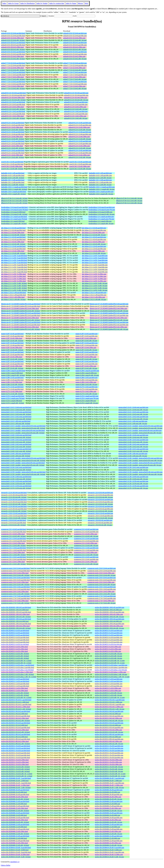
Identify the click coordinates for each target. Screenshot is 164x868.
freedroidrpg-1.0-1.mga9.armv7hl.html (14, 219)
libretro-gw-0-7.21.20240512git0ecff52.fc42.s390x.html (20, 327)
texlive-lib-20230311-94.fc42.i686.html (14, 714)
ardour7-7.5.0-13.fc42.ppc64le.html (13, 84)
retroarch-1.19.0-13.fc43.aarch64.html (14, 513)
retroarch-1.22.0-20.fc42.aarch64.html (14, 506)
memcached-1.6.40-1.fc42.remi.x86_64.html (16, 447)
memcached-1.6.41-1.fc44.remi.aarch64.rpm (133, 407)
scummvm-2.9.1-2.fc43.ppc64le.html (14, 541)
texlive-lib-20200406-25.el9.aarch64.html (15, 801)
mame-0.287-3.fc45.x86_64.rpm (86, 341)
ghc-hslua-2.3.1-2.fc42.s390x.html (13, 251)
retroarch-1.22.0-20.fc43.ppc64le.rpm (100, 502)
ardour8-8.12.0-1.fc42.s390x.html (12, 116)
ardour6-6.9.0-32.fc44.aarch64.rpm (75, 33)
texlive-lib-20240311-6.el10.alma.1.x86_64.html (17, 674)
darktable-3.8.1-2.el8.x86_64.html (13, 185)
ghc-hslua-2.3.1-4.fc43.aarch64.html (13, 237)
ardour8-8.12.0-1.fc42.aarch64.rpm (76, 111)
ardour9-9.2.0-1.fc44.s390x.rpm (79, 137)
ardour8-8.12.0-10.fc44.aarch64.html (14, 93)
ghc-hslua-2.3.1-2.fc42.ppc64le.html (13, 249)
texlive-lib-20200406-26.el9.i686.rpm (107, 792)
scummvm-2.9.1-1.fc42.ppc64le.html (14, 550)
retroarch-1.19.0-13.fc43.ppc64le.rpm (100, 516)
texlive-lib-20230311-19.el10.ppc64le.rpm (109, 753)
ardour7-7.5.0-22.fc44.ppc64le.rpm (75, 65)
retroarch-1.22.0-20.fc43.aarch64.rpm (100, 500)
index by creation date (57, 3)
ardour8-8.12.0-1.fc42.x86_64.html (13, 118)
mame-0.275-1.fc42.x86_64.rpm (86, 394)
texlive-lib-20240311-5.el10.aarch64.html (15, 679)
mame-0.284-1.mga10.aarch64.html (13, 371)
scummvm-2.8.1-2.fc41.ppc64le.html (14, 559)
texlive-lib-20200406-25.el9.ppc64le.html (15, 806)
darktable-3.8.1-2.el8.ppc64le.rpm (100, 182)
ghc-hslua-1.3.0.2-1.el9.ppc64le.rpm (94, 295)
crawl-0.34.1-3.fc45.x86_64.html (12, 169)
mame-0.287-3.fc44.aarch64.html (12, 343)
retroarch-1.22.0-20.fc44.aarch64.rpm (100, 493)
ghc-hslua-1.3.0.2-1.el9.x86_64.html (13, 299)
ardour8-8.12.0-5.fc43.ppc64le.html (13, 104)
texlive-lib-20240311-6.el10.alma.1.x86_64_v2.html (19, 677)
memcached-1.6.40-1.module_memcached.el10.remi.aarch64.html (23, 458)
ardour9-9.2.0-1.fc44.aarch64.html (13, 132)
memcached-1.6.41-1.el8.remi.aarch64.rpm (133, 421)
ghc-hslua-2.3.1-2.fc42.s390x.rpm (93, 251)
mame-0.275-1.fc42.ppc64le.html (12, 389)
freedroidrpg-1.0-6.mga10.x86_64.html (14, 214)
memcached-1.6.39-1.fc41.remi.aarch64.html (16, 467)
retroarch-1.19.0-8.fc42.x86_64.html (13, 525)
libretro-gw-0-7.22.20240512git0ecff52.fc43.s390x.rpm (108, 318)
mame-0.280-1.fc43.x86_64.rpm (86, 385)
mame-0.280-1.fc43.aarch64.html (12, 378)
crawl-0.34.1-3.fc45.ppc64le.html (12, 164)
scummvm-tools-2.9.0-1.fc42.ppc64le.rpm (102, 589)
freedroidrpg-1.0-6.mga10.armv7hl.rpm (102, 210)
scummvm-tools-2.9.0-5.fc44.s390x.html (15, 573)
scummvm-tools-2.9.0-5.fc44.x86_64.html (15, 575)
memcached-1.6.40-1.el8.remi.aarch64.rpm (133, 454)
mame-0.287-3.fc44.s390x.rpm (86, 348)
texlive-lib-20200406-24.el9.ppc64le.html (15, 818)
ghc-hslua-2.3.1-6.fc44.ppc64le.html (13, 230)
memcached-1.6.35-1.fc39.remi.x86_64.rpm (133, 488)
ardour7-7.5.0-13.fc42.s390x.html (12, 86)
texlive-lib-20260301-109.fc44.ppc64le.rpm (109, 624)
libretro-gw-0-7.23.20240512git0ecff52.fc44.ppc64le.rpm (109, 306)
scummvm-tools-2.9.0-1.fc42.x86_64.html (15, 594)
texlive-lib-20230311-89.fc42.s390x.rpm (108, 741)
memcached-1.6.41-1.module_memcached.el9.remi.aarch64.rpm (140, 430)
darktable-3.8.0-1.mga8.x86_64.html (13, 194)
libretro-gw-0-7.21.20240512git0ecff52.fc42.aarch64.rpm (109, 322)
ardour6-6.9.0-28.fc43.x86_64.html (13, 49)
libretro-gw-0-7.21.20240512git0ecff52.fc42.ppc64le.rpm (109, 325)
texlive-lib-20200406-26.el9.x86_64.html (15, 799)
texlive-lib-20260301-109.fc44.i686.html (15, 621)
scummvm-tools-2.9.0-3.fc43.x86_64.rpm (101, 585)
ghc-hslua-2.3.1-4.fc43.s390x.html (13, 242)
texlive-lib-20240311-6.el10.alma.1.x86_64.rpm (111, 674)
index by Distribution (28, 3)
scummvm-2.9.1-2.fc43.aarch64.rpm (86, 539)
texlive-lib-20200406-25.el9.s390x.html (15, 808)
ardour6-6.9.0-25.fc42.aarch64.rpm (75, 52)
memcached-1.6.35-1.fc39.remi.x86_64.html (16, 488)
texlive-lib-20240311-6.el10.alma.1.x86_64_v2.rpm (112, 677)
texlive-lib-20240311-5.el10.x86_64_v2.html (16, 697)
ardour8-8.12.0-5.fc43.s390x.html (12, 107)
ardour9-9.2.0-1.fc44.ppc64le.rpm (80, 134)
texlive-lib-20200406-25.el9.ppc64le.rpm (109, 806)
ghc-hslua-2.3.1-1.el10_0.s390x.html (13, 274)
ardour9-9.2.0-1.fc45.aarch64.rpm (80, 123)
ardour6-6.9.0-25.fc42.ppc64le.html (13, 54)
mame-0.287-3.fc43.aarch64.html (12, 352)
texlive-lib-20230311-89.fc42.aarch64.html (16, 734)
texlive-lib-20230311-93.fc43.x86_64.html (15, 732)
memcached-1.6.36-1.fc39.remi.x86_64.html (16, 484)
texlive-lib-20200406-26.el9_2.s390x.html (15, 785)
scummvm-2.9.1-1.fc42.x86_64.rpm (86, 555)
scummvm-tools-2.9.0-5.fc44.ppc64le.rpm (102, 571)
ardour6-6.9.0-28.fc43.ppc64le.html (13, 45)
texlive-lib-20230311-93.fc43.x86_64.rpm (109, 732)
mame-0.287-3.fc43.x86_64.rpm (86, 359)
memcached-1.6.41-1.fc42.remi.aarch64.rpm (133, 417)
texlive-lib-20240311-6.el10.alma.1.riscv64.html (17, 670)
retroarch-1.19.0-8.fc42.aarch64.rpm (100, 520)
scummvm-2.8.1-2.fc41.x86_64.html (13, 564)
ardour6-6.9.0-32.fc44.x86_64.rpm (75, 40)
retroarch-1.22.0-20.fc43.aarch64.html (14, 500)
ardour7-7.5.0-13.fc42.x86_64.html (13, 89)
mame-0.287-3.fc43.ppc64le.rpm (86, 354)
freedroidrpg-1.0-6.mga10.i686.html (13, 212)
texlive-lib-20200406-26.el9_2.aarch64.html (16, 778)
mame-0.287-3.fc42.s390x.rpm (86, 366)
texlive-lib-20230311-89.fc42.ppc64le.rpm (109, 739)
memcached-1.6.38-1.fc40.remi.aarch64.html (16, 477)
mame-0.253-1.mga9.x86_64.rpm (87, 403)
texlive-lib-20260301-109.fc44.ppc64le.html (16, 624)
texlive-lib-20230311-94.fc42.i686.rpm (108, 714)
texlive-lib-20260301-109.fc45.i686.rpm (108, 610)
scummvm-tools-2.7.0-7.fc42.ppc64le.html (15, 598)
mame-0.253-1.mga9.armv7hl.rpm (87, 398)
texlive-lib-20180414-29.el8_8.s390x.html (15, 855)
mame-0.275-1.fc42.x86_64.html (12, 394)
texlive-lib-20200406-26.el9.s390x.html (15, 797)
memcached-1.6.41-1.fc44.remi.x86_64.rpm (133, 410)
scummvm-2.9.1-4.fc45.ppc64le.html (14, 532)
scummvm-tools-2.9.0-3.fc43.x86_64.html (15, 585)
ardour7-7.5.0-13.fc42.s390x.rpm (74, 86)
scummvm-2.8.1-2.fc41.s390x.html (13, 562)
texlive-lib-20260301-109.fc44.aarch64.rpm (109, 619)
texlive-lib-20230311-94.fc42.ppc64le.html (16, 716)
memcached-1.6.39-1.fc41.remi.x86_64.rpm (133, 470)
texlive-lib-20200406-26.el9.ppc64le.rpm (109, 794)
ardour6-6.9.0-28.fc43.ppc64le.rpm (75, 45)
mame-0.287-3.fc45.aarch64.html (12, 334)
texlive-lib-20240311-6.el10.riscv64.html (15, 644)
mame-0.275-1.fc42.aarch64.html (12, 387)
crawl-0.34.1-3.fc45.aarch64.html (12, 162)
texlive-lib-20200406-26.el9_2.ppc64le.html (16, 783)
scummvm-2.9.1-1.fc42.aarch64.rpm (86, 548)
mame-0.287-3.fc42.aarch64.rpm (86, 361)
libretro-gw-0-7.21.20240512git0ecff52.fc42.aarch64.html (21, 322)
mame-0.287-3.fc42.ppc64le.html (12, 364)
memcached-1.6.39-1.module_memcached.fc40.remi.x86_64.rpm (140, 474)
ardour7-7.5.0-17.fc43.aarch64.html (13, 72)
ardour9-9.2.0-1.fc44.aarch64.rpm (80, 132)
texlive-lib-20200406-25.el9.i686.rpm (107, 804)
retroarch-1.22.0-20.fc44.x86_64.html (14, 497)
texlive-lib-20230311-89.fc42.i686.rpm (108, 737)
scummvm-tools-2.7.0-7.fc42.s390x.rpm (101, 601)
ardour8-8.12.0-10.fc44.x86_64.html (13, 100)
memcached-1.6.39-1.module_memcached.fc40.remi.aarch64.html (23, 472)
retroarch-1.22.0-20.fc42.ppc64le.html (14, 509)
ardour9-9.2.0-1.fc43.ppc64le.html (13, 144)
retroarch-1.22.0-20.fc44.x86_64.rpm (100, 497)
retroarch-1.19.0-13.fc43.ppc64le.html (14, 516)
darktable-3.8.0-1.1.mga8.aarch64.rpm (102, 187)
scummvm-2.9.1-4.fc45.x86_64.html (13, 536)
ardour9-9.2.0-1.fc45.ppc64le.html (13, 125)
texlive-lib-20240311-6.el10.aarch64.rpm (109, 631)
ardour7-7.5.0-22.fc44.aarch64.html (13, 63)
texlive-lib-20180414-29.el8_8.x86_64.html (16, 857)
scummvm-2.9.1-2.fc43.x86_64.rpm (86, 546)
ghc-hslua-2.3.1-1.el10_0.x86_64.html (14, 283)
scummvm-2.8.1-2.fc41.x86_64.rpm (86, 564)
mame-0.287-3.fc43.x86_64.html (12, 359)
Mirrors (80, 3)
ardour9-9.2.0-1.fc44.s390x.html (12, 137)
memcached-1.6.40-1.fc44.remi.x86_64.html (16, 437)
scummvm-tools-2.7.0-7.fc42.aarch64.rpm (102, 596)
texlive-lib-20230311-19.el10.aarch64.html (16, 746)
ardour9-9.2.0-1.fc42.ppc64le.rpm (80, 153)
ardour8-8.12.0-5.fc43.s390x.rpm (75, 107)
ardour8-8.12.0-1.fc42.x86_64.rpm (76, 118)
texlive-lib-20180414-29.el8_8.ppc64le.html (16, 852)
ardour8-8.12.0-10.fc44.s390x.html (13, 98)
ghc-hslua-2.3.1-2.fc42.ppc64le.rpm (94, 249)
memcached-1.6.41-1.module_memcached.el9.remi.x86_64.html (23, 433)
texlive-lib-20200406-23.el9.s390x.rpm (108, 831)
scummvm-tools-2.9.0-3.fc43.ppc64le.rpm (102, 580)
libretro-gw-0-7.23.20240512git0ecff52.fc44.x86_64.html (20, 311)
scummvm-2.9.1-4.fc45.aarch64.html (14, 529)
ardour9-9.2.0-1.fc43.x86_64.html (13, 148)
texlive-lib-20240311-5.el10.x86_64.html (15, 693)
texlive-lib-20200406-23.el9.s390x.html (15, 831)
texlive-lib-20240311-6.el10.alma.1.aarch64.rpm (111, 665)
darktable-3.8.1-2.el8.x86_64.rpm (100, 185)
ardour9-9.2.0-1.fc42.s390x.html (12, 155)
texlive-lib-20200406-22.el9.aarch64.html (15, 836)
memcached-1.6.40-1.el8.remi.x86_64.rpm (133, 456)
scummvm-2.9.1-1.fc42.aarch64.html (14, 548)
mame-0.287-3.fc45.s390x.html (12, 338)
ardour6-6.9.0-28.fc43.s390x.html (12, 47)
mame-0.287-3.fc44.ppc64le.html (12, 345)
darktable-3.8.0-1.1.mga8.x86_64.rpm (102, 189)
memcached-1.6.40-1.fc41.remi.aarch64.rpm (133, 449)
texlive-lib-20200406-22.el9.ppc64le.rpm (109, 841)
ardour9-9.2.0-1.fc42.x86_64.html (13, 157)
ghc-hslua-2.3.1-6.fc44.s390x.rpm (93, 233)
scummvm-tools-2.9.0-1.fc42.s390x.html (15, 591)
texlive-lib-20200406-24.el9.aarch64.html (15, 813)
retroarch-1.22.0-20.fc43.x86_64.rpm (100, 504)
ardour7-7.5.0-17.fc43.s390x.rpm (74, 77)
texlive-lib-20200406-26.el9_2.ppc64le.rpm (109, 783)
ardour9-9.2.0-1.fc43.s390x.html (12, 146)
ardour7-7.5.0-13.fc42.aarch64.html (13, 82)
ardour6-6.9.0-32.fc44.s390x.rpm (74, 38)
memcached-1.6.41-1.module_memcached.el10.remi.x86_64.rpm (140, 428)
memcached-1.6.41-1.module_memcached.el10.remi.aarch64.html (23, 426)
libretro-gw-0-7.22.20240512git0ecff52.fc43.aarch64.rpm (109, 313)
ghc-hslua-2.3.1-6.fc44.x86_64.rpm (94, 235)
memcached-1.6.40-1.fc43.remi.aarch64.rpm (133, 440)
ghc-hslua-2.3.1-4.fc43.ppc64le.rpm (94, 239)
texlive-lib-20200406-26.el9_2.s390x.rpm (109, 785)
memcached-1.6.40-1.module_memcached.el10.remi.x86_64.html (23, 461)
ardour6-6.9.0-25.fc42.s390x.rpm (74, 56)
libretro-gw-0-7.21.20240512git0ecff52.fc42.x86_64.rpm (109, 329)
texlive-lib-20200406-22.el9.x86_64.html (15, 845)
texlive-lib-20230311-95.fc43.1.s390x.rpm (109, 707)
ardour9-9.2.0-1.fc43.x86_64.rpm (80, 148)
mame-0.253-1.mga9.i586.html (12, 401)
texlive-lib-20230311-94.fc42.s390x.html (15, 718)
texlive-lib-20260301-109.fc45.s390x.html (15, 614)
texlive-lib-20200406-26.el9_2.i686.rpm (108, 781)
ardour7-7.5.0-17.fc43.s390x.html (12, 77)
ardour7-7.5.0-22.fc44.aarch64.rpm (75, 63)
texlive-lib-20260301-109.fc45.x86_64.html (16, 617)
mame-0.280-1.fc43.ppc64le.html (12, 380)
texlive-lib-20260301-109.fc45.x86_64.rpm (109, 617)
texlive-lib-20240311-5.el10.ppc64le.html (15, 684)
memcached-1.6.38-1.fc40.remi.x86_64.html (16, 479)
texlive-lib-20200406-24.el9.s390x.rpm (108, 820)
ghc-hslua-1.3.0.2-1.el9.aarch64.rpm (94, 293)
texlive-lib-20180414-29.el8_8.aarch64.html (16, 848)
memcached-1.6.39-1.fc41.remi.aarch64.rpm (133, 467)
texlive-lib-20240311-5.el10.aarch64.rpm (109, 679)
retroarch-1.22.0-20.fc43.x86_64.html (14, 504)
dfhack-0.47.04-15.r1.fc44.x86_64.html (14, 198)
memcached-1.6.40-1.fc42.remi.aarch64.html (16, 444)
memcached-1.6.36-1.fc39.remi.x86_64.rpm (133, 484)
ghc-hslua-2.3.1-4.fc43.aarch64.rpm (94, 237)
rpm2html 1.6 (15, 862)
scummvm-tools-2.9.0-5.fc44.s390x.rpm (101, 573)
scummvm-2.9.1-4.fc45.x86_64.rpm (86, 536)
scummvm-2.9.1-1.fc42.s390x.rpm (86, 552)
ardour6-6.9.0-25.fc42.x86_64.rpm (75, 59)
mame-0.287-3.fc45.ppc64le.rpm (86, 336)
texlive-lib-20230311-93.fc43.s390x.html (15, 730)
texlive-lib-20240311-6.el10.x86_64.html (15, 654)
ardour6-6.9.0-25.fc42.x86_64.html (13, 59)
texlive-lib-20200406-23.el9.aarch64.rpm (109, 824)
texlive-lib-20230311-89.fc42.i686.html (14, 737)
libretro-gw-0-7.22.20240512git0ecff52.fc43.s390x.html (20, 318)
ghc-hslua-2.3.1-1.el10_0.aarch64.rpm (95, 256)
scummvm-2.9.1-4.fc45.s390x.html (13, 534)
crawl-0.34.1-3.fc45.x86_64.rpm (80, 169)
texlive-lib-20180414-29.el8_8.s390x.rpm (109, 855)
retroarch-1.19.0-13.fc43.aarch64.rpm (100, 513)
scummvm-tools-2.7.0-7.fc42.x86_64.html (15, 603)
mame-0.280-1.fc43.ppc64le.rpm (86, 380)
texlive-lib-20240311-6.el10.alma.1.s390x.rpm (110, 672)
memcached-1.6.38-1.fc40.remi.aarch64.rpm (133, 477)
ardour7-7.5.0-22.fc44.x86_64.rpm (75, 70)
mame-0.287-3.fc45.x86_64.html (12, 341)
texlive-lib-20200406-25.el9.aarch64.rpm (109, 801)
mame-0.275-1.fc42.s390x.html (12, 391)
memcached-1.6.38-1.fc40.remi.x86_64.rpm (133, 479)
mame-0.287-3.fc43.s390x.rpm (86, 357)
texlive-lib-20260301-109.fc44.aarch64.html (16, 619)
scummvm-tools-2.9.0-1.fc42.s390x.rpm (101, 591)
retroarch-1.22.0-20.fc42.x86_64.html (14, 511)
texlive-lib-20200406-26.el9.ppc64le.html (15, 794)
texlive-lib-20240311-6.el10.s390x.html (14, 647)
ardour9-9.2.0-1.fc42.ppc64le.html (13, 153)
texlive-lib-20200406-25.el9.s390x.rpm (108, 808)
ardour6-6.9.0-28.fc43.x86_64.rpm (75, 49)
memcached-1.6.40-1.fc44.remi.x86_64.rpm (133, 437)
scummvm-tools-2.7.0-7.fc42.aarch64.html (15, 596)
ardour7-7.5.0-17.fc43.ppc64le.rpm (75, 75)
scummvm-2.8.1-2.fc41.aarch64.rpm (86, 557)
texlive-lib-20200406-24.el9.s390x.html (15, 820)
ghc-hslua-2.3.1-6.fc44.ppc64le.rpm (94, 230)
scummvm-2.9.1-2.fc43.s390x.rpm (86, 543)
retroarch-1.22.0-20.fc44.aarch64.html (14, 493)
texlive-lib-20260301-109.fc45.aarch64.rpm (109, 607)
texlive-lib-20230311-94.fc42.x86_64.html (15, 721)
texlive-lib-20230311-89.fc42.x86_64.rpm (109, 744)
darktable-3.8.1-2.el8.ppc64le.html (13, 182)
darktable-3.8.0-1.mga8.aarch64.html (14, 192)
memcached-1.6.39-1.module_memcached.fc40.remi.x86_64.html (23, 474)
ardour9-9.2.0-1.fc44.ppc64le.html (13, 134)
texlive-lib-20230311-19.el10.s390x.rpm (108, 760)
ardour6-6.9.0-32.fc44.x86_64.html (13, 40)
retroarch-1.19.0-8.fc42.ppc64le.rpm (100, 523)
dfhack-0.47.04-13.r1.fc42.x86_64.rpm (129, 203)
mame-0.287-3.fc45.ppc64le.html (12, 336)
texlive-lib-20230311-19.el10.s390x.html (15, 760)
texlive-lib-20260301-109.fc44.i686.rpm (108, 621)
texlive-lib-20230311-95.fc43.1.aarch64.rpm (110, 700)
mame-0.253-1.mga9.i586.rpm (86, 401)
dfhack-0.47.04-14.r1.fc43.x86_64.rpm (129, 201)
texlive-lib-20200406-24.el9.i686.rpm (107, 815)
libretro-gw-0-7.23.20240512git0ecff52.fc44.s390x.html (20, 309)
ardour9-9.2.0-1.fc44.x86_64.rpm (80, 139)
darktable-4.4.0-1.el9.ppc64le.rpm (100, 175)
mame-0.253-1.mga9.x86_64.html (13, 403)
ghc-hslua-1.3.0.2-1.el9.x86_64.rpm (94, 299)
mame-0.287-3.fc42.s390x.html (12, 366)
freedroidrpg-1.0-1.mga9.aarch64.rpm (101, 217)
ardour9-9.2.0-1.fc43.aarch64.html (13, 141)
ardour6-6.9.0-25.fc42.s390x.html (12, 56)
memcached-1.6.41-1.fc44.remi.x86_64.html (16, 410)
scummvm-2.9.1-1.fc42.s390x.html (13, 552)
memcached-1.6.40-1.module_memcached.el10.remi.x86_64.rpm (140, 461)
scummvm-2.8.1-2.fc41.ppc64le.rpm (86, 559)
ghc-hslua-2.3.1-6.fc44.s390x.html (13, 233)
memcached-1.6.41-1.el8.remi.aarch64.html (16, 421)
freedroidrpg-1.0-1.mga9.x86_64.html (14, 224)
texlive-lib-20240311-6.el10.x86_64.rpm (108, 654)
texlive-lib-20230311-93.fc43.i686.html (14, 725)
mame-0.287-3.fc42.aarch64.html (12, 361)
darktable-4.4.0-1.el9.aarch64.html (13, 173)
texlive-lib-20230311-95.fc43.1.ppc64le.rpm (110, 704)
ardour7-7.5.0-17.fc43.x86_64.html (13, 79)
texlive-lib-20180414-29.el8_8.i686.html (15, 850)
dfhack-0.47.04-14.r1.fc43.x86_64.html (14, 201)
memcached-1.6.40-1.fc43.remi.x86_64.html (16, 442)
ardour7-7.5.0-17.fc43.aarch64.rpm (75, 72)
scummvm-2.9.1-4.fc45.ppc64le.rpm (86, 532)
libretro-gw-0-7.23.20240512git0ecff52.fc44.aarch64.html (21, 304)
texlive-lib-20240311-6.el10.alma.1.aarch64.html (18, 665)
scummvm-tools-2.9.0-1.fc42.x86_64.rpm (101, 594)
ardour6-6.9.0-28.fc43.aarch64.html (13, 43)
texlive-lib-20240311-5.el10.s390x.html (14, 688)
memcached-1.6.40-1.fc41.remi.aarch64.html (16, 449)
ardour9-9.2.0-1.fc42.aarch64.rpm (80, 150)
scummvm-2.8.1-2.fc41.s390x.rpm (86, 562)
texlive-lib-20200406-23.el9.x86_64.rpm (108, 834)
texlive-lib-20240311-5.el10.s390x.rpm (108, 688)
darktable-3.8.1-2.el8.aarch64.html (13, 180)
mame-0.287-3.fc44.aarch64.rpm (86, 343)
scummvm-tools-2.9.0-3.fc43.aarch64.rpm (102, 578)
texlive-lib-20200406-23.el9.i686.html (14, 827)
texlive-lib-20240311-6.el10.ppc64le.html (15, 637)
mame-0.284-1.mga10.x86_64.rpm (87, 375)
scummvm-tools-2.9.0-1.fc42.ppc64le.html (15, 589)
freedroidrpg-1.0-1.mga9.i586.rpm (100, 221)
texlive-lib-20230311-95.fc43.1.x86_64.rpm (110, 709)
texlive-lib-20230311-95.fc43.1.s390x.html (16, 707)
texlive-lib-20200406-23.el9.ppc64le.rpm (109, 829)
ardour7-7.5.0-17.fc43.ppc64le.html (13, 75)
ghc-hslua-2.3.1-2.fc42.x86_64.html (13, 253)
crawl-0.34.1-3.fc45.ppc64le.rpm (80, 164)
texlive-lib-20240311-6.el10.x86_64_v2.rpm (110, 661)
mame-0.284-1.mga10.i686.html (12, 373)
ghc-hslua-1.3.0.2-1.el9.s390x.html (13, 297)
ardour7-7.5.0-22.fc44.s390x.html (12, 68)
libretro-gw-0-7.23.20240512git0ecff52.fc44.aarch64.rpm (109, 304)
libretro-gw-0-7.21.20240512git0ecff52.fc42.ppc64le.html (21, 325)
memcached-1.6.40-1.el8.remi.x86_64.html (16, 456)
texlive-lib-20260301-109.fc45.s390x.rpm (109, 614)
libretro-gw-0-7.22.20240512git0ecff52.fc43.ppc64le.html (21, 315)
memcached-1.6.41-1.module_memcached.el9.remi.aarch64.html (23, 430)
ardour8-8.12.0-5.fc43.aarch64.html (13, 102)
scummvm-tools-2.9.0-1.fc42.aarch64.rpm (102, 587)
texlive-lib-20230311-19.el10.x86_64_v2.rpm (110, 774)
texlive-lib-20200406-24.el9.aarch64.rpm (109, 813)
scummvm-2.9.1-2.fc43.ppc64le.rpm (86, 541)
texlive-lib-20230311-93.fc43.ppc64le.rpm (109, 728)
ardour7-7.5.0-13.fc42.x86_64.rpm (75, 89)
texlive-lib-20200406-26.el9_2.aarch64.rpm (109, 778)
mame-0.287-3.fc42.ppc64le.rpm (86, 364)
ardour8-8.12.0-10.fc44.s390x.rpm (76, 98)
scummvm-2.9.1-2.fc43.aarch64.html (14, 539)
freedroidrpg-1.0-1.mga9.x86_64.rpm (101, 224)
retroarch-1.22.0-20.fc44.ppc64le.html (14, 495)
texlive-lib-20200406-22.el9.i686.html (14, 838)
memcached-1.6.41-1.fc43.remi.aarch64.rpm (133, 412)
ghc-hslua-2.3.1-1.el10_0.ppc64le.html (14, 265)
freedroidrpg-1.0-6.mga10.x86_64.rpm (101, 214)
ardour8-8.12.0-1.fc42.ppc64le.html (13, 114)
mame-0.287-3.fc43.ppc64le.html (12, 354)
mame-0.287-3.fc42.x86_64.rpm (86, 368)
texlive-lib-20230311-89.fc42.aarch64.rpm (109, 734)
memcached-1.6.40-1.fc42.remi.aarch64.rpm (133, 444)
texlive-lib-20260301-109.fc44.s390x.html (15, 626)
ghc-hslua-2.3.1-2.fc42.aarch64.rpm (94, 246)
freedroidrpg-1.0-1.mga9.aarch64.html (14, 217)
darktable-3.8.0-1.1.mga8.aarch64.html (14, 187)
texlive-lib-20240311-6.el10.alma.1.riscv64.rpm (111, 670)
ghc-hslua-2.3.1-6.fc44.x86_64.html (13, 235)
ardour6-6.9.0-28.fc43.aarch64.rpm (75, 43)
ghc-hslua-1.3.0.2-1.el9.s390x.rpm (93, 297)
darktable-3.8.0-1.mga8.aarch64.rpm (101, 192)
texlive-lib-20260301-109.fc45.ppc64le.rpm (109, 612)
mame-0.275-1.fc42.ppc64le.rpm (86, 389)
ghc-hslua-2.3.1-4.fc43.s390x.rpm (93, 242)
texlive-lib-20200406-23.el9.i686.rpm (107, 827)
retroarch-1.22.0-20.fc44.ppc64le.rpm (100, 495)
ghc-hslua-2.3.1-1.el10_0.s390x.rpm (94, 274)
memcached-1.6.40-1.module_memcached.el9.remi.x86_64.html (23, 465)
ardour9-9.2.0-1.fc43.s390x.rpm (79, 146)
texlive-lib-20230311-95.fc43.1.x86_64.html (16, 709)
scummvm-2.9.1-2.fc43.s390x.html (13, 543)
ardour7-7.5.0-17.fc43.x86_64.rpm (75, 79)
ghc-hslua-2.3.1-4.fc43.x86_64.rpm (94, 244)
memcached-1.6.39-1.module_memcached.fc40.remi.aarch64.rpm (140, 472)
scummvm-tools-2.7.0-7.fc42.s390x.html (15, 601)
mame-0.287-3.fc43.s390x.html (12, 357)
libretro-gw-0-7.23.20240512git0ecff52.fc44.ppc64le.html (21, 306)
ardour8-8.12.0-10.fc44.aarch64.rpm (76, 93)
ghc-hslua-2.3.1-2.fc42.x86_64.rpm (94, 253)
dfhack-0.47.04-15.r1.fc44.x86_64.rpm (129, 198)
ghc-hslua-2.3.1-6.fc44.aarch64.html (13, 228)
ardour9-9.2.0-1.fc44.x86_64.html (13, 139)
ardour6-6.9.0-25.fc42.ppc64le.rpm (75, 54)
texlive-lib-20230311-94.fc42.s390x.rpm (108, 718)
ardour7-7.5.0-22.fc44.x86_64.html (13, 70)
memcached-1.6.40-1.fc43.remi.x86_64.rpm (133, 442)
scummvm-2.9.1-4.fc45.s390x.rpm (86, 534)
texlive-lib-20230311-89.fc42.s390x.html (15, 741)
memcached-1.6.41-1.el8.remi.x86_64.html (16, 424)
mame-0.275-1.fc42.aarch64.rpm (86, 387)
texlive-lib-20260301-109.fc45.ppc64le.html (16, 612)
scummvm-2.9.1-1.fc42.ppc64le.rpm (86, 550)
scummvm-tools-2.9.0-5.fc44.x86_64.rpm (101, 575)
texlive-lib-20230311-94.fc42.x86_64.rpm (109, 721)
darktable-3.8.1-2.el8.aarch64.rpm (100, 180)
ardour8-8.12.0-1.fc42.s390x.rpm (75, 116)
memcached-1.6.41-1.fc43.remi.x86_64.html (16, 414)
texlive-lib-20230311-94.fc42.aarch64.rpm (109, 711)
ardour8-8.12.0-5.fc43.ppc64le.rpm (76, 104)
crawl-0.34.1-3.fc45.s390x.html (12, 166)
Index (4, 3)
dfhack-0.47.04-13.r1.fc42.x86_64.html (14, 203)
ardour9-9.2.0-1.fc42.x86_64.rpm (80, 157)
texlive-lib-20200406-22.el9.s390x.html (15, 843)
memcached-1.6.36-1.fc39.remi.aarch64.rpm (133, 481)
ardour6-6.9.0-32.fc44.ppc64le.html (13, 36)
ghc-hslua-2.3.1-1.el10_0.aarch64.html (14, 256)
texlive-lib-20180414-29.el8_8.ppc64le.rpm (109, 852)
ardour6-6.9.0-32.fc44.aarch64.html (13, 33)
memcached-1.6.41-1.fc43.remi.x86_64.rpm (133, 414)
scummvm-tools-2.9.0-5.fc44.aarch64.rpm (102, 568)
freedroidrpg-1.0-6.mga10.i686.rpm (100, 212)
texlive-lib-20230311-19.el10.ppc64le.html (16, 753)
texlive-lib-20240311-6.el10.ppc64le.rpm (109, 637)
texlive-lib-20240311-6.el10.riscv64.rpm (108, 644)
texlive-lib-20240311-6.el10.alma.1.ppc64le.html (18, 667)
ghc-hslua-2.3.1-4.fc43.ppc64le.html (13, 239)
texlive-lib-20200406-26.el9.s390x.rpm (108, 797)
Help (86, 3)
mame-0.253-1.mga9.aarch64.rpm (87, 396)
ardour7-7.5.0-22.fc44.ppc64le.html (13, 65)
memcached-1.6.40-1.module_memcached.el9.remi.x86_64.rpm (140, 465)
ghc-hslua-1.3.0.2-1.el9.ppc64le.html (13, 295)
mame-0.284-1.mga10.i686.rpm (86, 373)
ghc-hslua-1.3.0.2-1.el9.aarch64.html (13, 293)
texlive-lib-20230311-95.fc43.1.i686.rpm (108, 702)
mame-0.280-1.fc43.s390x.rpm (86, 382)
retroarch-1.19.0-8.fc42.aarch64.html (14, 520)
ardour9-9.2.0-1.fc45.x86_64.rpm (80, 130)
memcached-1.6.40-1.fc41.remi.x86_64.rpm (133, 451)
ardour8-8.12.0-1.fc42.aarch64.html (13, 111)
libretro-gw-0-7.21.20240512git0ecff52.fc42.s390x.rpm (108, 327)
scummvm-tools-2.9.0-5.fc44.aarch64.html (15, 568)
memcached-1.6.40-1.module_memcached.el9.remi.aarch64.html (23, 463)
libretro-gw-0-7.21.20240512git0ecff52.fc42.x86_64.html (20, 329)
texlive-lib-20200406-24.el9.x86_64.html (15, 822)
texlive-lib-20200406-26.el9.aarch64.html (15, 790)
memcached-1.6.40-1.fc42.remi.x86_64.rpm (133, 447)
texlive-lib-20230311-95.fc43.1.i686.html (15, 702)
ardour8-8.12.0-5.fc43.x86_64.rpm (76, 109)
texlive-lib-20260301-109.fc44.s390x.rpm (109, 626)
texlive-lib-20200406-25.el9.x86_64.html (15, 811)
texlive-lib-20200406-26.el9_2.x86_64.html (16, 788)
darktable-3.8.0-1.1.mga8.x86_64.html (14, 189)
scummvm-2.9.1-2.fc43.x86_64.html (13, 546)
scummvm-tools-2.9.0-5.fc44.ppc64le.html (15, 571)
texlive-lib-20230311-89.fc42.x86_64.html (15, 744)
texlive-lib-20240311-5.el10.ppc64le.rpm (109, 684)
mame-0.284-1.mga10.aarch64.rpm (87, 371)
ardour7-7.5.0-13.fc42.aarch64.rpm (75, 82)
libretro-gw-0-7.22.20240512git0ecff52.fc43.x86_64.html (20, 320)
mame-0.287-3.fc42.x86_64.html (12, 368)
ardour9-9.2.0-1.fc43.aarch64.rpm (80, 141)
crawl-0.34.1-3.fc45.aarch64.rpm (80, 162)
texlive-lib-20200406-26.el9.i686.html (14, 792)
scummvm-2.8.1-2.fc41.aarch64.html (14, 557)
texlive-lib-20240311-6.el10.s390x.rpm (108, 647)
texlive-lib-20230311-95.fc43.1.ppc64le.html (16, 704)
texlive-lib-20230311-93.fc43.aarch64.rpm (109, 723)
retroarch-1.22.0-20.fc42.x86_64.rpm (100, 511)
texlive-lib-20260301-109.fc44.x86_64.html (16, 628)
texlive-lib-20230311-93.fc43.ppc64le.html (16, 728)
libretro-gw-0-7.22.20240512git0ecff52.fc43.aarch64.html (21, 313)
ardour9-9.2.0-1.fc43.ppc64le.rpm (80, 144)
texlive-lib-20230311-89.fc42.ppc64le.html (16, 739)
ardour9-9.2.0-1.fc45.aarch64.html (13, 123)
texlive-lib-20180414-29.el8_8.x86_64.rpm (109, 857)
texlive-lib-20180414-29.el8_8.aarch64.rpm (109, 848)
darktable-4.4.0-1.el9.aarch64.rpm (100, 173)
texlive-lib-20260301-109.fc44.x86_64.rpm (109, 628)
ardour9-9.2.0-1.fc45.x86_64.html (13, 130)
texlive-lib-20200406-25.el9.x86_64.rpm (108, 811)
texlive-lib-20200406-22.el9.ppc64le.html (15, 841)
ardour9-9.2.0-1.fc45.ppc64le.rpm (80, 125)
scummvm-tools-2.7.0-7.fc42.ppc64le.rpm (102, 598)
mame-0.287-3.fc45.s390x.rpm (86, 338)
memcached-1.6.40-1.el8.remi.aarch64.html (16, 454)
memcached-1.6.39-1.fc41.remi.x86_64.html (16, 470)
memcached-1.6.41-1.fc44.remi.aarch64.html (16, 407)
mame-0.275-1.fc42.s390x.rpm (86, 391)
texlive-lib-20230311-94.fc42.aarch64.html (16, 711)
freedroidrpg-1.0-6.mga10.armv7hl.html (15, 210)
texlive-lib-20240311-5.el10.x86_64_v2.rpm (110, 697)
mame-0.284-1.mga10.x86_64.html (13, 375)
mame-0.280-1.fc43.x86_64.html (12, 385)
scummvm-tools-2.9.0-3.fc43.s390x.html (15, 582)
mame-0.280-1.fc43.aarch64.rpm (86, 378)
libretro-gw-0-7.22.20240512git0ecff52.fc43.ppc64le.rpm (109, 315)
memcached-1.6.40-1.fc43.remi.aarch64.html (16, 440)
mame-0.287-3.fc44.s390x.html (12, 348)
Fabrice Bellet (6, 865)
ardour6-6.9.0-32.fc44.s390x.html (12, 38)
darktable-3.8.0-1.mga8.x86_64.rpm (101, 194)
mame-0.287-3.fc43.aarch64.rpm (86, 352)
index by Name (71, 3)
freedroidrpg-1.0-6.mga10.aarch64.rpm (102, 207)
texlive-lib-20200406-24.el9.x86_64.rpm (108, 822)
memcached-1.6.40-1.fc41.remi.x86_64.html (16, 451)
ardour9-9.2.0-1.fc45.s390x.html (12, 127)
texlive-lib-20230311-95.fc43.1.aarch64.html (16, 700)
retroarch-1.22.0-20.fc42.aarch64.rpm (100, 506)
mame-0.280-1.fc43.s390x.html (12, 382)
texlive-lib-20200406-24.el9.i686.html (14, 815)
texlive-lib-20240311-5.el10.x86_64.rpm (108, 693)
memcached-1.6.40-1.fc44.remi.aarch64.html (16, 435)
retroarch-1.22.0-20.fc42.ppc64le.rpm (100, 509)
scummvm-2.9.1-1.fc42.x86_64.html (13, 555)
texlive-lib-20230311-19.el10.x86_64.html (15, 767)
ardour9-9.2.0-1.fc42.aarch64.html (13, 150)
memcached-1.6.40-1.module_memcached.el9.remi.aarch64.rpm (140, 463)
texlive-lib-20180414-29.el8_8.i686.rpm (108, 850)
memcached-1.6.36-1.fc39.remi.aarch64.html (16, 481)
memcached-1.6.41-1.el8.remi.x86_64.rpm (133, 424)
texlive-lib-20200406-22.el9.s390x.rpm (108, 843)
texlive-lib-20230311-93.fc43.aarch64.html (16, 723)
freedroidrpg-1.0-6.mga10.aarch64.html (14, 207)
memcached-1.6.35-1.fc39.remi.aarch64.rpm (133, 486)
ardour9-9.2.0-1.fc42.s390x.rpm (79, 155)
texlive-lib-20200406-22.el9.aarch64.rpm (109, 836)
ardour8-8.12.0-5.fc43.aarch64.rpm (76, 102)
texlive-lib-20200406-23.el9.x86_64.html (15, 834)
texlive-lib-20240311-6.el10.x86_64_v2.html (16, 661)
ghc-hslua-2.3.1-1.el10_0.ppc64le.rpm (95, 265)
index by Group (13, 3)
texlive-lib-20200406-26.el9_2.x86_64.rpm (109, 788)
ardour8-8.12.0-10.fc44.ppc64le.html (14, 95)
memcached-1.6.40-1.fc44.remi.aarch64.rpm (133, 435)
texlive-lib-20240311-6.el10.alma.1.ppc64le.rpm (111, 667)
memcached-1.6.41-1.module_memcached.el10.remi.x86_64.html (23, 428)
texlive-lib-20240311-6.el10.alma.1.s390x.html (17, 672)
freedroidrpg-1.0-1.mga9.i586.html (13, 221)
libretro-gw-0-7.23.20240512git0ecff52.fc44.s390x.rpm (108, 309)
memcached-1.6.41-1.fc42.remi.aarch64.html (16, 417)
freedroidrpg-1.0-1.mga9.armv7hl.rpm (101, 219)
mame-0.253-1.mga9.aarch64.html (13, 396)
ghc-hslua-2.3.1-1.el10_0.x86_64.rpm (95, 283)
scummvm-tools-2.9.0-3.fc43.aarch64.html (15, 578)
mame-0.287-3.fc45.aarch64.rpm (86, 334)
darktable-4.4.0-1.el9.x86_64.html (13, 178)
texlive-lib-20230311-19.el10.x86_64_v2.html (17, 774)
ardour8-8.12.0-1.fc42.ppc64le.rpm (76, 114)
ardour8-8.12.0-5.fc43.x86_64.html (13, 109)
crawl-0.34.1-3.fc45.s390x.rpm (80, 166)
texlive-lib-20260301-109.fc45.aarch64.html (16, 607)
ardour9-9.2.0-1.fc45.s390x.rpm (79, 127)
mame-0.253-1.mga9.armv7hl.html (13, 398)
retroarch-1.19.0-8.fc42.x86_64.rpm (100, 525)
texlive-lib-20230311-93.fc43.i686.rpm (108, 725)
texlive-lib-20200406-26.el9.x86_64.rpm (108, 799)
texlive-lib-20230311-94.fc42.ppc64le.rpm (109, 716)
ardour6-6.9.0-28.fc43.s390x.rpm (74, 47)
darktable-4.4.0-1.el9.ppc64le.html (13, 175)
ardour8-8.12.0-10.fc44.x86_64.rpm (76, 100)
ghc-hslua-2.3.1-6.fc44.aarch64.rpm (94, 228)
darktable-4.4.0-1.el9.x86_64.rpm (100, 178)
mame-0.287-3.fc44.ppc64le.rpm (86, 345)
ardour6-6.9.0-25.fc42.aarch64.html (13, 52)
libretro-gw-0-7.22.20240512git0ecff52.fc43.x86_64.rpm (109, 320)
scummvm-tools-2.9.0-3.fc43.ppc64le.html (15, 580)
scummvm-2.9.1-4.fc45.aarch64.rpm (86, 529)
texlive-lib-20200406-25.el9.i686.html (14, 804)
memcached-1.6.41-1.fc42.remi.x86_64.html (16, 419)
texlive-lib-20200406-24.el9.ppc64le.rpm (109, 818)
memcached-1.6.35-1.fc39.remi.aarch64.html (16, 486)
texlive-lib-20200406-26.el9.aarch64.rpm (109, 790)
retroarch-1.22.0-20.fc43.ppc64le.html (14, 502)
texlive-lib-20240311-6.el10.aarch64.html (15, 631)
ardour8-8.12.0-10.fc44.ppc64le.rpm (76, 95)
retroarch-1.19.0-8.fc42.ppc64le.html (14, 523)
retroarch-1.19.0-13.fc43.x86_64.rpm (100, 518)
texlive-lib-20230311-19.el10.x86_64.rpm (109, 767)
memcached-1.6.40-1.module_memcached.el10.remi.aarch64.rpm (140, 458)
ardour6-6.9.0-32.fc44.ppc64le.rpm (75, 36)
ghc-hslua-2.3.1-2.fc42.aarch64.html (13, 246)
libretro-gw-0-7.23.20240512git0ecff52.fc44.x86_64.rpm (109, 311)
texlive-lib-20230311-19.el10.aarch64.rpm (109, 746)
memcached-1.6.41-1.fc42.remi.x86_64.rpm (133, 419)
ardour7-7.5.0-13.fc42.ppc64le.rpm (75, 84)
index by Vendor (42, 3)
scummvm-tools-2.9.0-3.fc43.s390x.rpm (101, 582)
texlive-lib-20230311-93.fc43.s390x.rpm (108, 730)
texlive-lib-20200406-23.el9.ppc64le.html (15, 829)
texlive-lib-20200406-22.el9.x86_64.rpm (108, 845)
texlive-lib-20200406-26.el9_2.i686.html (15, 781)
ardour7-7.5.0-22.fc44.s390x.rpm (74, 68)
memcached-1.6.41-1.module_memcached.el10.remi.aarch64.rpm (140, 426)
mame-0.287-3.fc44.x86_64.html (12, 350)
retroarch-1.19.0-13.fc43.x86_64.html (14, 518)
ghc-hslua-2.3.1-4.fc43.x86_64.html (13, 244)
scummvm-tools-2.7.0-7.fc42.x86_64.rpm (101, 603)
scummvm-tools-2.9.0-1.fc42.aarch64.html (15, 587)
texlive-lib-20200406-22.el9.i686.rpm (107, 838)
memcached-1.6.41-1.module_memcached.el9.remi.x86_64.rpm (140, 433)
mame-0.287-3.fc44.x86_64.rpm (86, 350)
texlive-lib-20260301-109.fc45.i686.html (15, 610)
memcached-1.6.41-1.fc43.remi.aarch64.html (16, 412)
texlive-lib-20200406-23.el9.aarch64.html (15, 824)
